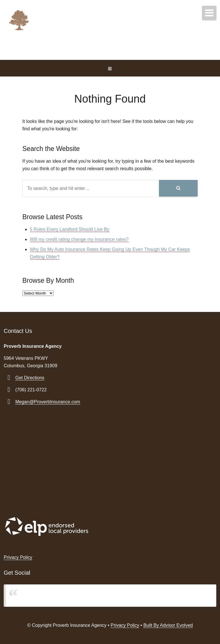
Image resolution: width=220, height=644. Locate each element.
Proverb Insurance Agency (40, 595)
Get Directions (30, 378)
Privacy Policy (18, 557)
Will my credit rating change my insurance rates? (79, 239)
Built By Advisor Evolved (168, 625)
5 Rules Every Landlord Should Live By (70, 229)
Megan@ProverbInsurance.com (48, 402)
